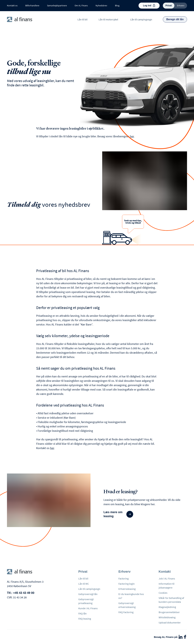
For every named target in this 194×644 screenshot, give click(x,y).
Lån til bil (82, 19)
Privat (169, 6)
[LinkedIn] (181, 637)
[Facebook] (185, 637)
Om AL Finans (81, 6)
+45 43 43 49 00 (24, 593)
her (132, 136)
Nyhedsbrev (101, 6)
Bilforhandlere (32, 6)
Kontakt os (12, 6)
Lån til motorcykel (108, 19)
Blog (117, 6)
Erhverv (181, 6)
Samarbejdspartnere (57, 6)
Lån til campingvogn (141, 19)
